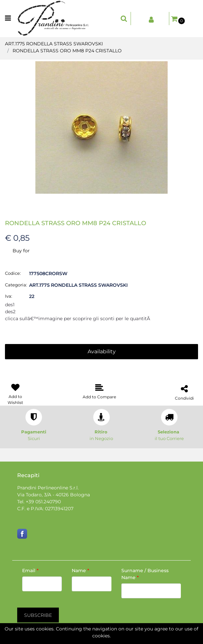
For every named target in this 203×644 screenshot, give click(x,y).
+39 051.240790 (43, 502)
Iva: (9, 296)
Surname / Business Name (145, 574)
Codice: (13, 273)
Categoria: (16, 285)
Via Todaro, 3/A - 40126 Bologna (54, 495)
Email (30, 570)
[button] (124, 19)
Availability (102, 351)
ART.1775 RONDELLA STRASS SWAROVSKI (54, 44)
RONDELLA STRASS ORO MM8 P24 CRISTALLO (67, 51)
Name (81, 570)
